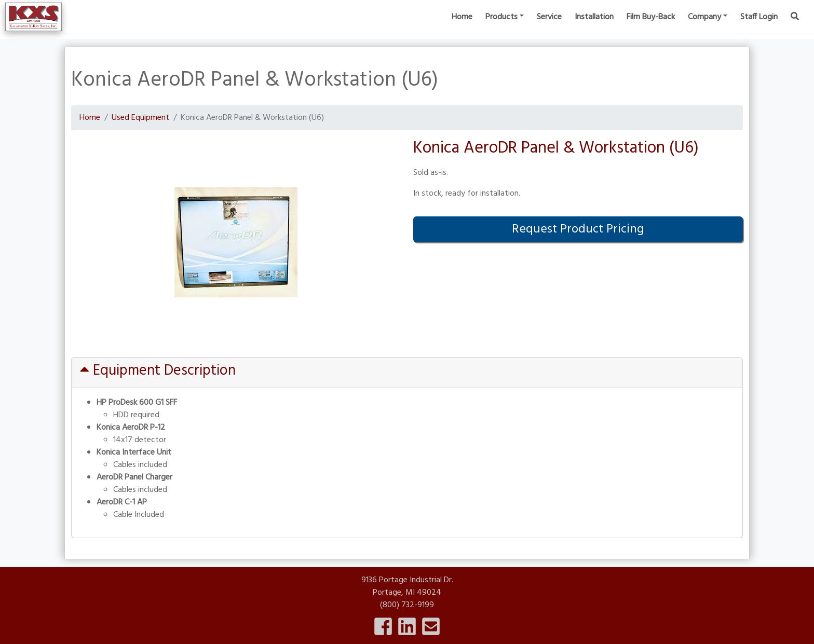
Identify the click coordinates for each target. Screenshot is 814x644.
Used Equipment (140, 118)
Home (462, 26)
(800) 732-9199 (407, 605)
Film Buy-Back (651, 26)
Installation (594, 26)
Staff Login (759, 26)
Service (549, 26)
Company (704, 26)
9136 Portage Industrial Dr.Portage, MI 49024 (407, 586)
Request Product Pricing (578, 229)
